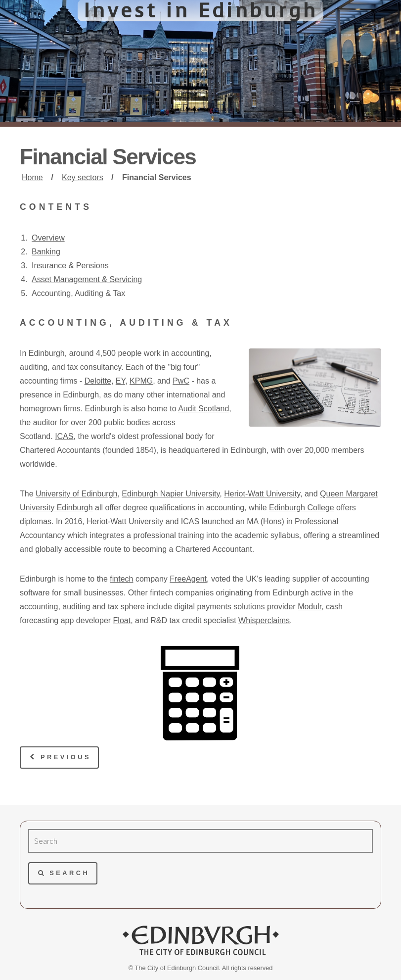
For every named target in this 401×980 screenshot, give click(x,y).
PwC (181, 381)
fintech (121, 579)
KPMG (141, 381)
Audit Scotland (203, 409)
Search (69, 873)
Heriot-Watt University (262, 494)
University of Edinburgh (76, 494)
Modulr (310, 607)
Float (122, 620)
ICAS (64, 436)
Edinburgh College (302, 508)
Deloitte (98, 381)
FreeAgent (188, 579)
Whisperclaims (264, 620)
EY (120, 381)
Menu (369, 28)
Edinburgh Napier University (171, 494)
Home (32, 177)
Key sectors (83, 177)
